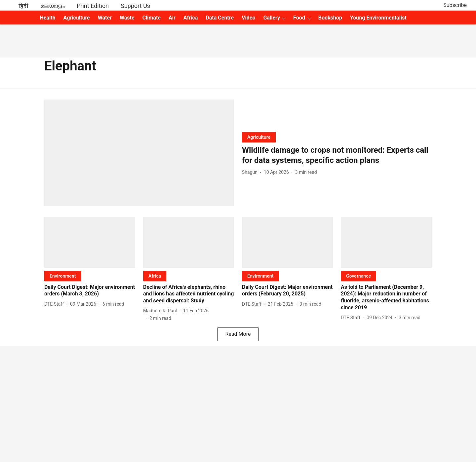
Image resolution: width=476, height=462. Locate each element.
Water (105, 18)
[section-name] (259, 137)
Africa (191, 18)
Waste (127, 18)
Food (299, 18)
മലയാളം (53, 6)
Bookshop (330, 18)
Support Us (135, 6)
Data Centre (220, 18)
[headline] (337, 155)
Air (172, 18)
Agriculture (77, 18)
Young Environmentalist (378, 18)
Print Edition (93, 6)
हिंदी (23, 6)
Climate (152, 18)
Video (248, 18)
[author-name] (251, 172)
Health (47, 18)
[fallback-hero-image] (139, 153)
